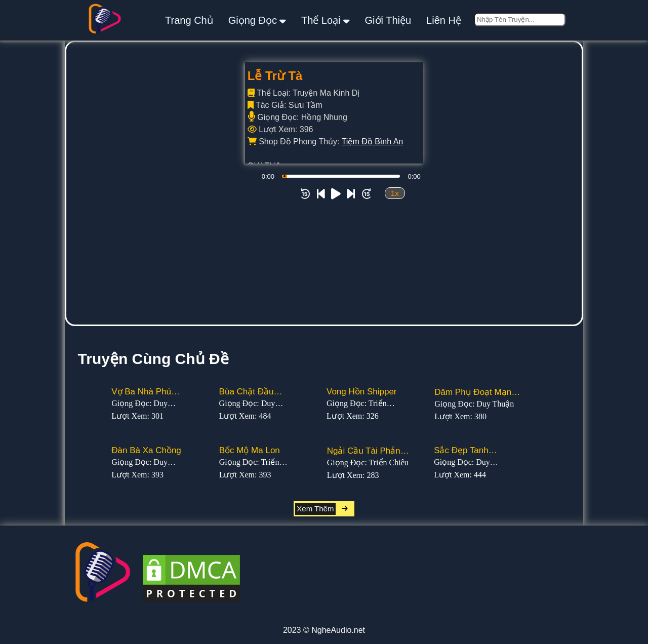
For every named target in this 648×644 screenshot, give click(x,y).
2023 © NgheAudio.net (324, 630)
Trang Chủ (189, 20)
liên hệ (444, 20)
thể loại (326, 20)
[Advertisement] (324, 249)
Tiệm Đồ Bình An (373, 142)
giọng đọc (257, 20)
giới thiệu (388, 20)
